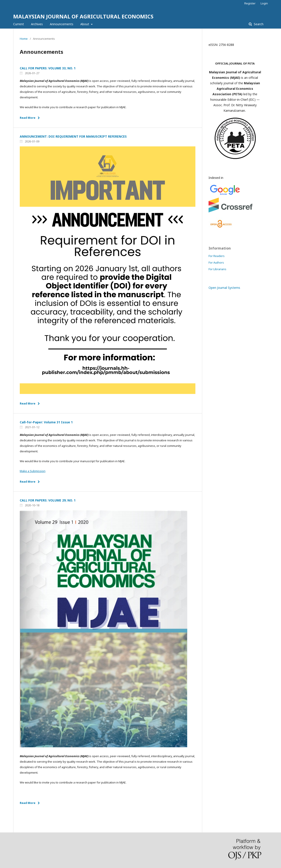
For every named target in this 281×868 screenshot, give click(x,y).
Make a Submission (33, 471)
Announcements (62, 24)
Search (258, 24)
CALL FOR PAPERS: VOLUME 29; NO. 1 (48, 500)
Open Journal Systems (224, 288)
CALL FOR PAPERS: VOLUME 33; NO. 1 (48, 68)
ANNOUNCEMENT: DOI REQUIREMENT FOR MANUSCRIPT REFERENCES (73, 136)
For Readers (217, 256)
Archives (37, 24)
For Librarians (217, 269)
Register (250, 3)
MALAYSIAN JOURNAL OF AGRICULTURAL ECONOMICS (83, 16)
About (85, 24)
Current (19, 24)
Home (24, 39)
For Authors (216, 262)
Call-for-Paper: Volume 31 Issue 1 (46, 422)
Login (264, 3)
